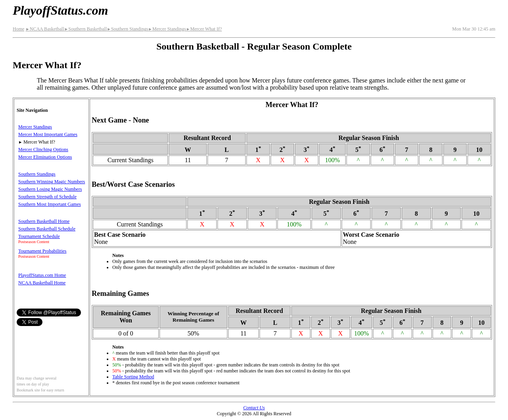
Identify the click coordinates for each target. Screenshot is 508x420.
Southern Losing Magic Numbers (50, 189)
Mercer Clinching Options (43, 150)
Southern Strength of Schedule (47, 197)
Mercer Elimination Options (45, 157)
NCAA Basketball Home (42, 283)
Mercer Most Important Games (48, 134)
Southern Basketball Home (44, 221)
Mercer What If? (204, 29)
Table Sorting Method (133, 377)
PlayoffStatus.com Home (42, 275)
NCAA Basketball (45, 29)
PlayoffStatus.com (60, 10)
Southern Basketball (86, 29)
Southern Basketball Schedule (47, 229)
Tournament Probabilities (42, 251)
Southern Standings (127, 29)
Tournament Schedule (39, 236)
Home (18, 29)
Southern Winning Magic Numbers (52, 182)
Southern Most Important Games (50, 204)
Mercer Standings (167, 29)
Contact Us (254, 408)
